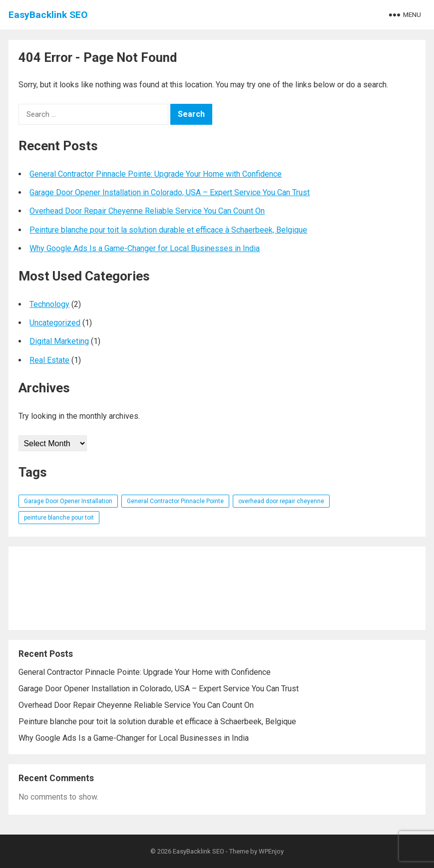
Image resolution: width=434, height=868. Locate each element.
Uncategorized (55, 323)
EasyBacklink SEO (48, 15)
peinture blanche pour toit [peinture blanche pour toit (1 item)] (59, 518)
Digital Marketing (59, 341)
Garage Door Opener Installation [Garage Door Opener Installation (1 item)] (68, 501)
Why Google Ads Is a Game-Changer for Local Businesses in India (145, 248)
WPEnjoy (271, 851)
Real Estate (49, 360)
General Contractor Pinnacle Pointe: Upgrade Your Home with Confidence (156, 174)
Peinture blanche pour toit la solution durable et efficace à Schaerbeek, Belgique (168, 230)
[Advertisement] (217, 588)
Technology (49, 304)
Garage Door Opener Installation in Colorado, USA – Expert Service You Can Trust (170, 192)
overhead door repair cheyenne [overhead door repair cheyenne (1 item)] (281, 501)
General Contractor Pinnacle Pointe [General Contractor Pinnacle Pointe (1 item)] (175, 501)
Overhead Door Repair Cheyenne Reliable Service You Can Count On (147, 211)
